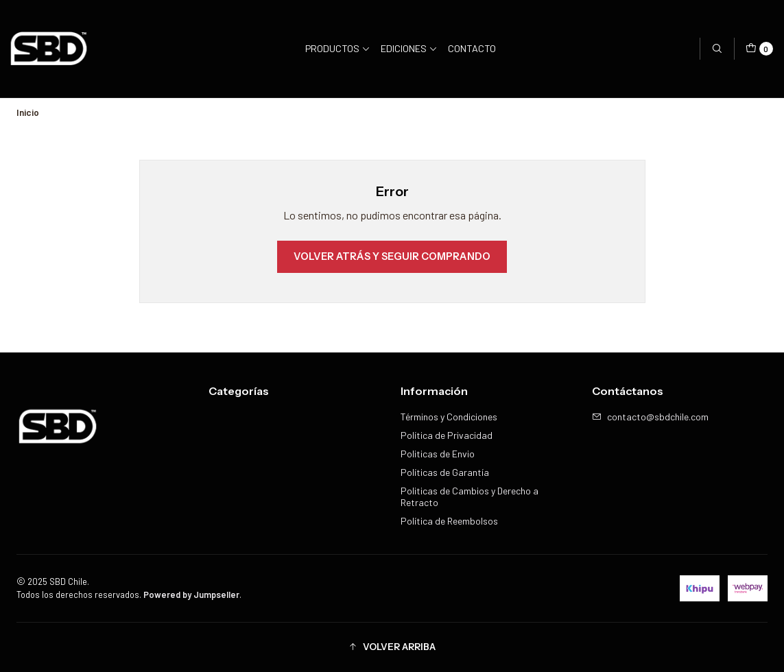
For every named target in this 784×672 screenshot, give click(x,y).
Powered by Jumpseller (191, 595)
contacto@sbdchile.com (650, 417)
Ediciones (409, 48)
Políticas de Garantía (445, 472)
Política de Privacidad (447, 435)
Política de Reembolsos (449, 521)
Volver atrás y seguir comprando (392, 256)
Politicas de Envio (438, 454)
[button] (392, 647)
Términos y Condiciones (449, 417)
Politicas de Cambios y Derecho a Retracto (470, 497)
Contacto (472, 48)
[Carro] (759, 49)
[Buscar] (717, 49)
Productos (338, 48)
